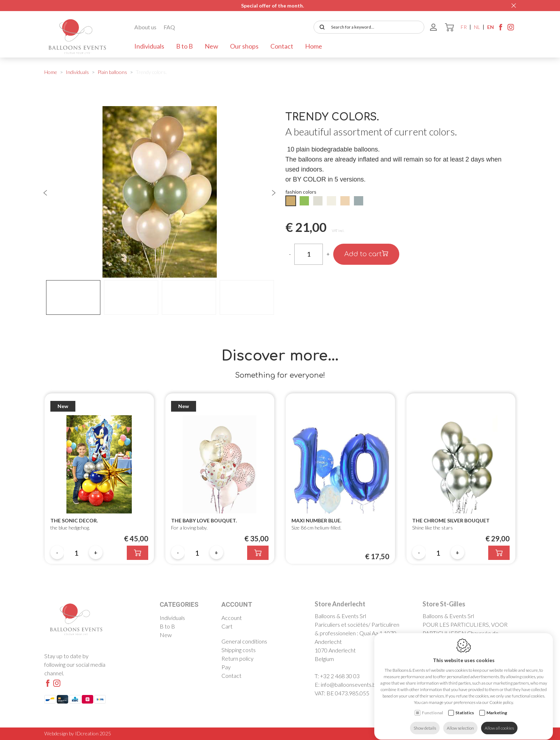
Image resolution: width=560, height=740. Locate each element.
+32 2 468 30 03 (340, 676)
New (211, 46)
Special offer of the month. (272, 6)
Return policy (237, 658)
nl (477, 27)
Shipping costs (239, 650)
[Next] (274, 193)
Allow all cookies (499, 721)
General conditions (244, 641)
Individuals (149, 46)
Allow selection (460, 721)
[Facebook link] (501, 29)
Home (314, 46)
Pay (226, 667)
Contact (282, 46)
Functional (432, 706)
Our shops (244, 46)
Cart (227, 626)
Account (237, 604)
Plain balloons (112, 72)
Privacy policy (479, 733)
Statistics (465, 706)
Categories (179, 604)
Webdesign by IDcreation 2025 (78, 733)
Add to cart (366, 254)
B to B (184, 46)
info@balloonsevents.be (350, 684)
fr (464, 27)
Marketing (497, 706)
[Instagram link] (511, 29)
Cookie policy (446, 733)
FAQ (169, 27)
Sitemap (507, 733)
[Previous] (45, 193)
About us (145, 27)
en (491, 27)
